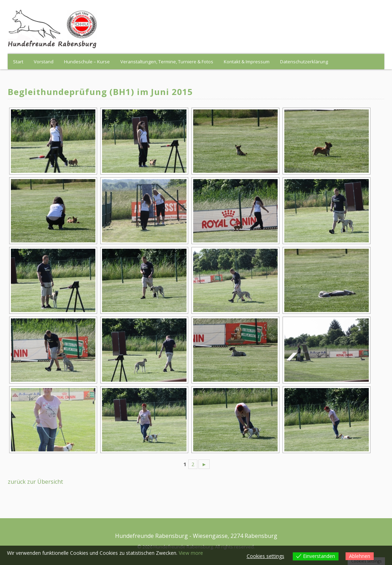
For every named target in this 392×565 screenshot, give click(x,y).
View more (191, 553)
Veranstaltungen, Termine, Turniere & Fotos (167, 62)
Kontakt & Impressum (247, 62)
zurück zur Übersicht (35, 482)
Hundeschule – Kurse (87, 62)
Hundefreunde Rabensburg (151, 536)
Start (18, 62)
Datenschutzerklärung (304, 62)
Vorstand (44, 62)
